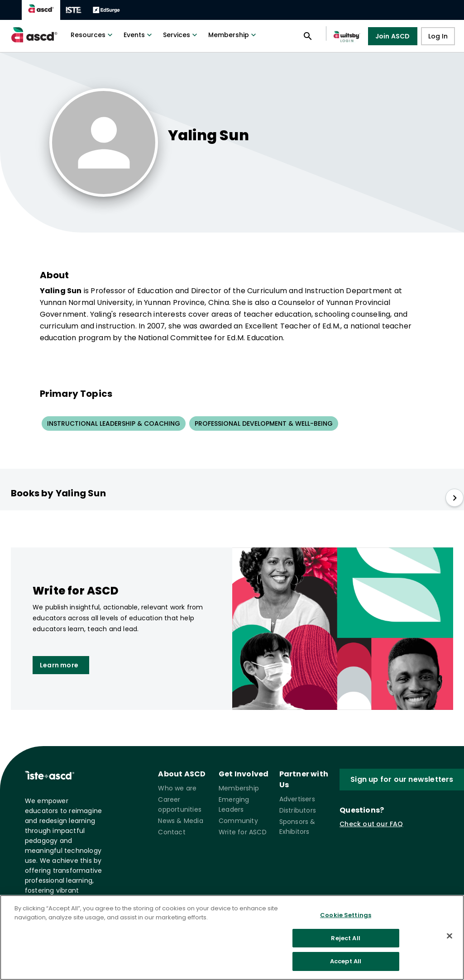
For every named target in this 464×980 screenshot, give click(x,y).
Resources (93, 35)
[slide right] (454, 498)
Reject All (345, 940)
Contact (172, 832)
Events (139, 35)
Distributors (298, 810)
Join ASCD (393, 36)
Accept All (346, 963)
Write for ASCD (243, 832)
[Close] (450, 937)
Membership (233, 35)
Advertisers (297, 799)
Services (181, 35)
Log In (438, 36)
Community (238, 821)
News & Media (180, 821)
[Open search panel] (308, 36)
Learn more (59, 665)
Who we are (177, 788)
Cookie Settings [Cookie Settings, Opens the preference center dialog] (346, 917)
